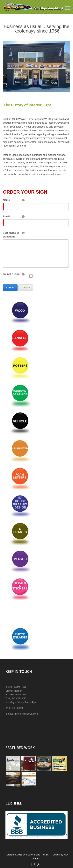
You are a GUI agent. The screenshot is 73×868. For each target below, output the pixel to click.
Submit (10, 288)
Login (37, 864)
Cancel (26, 288)
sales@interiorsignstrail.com (22, 714)
